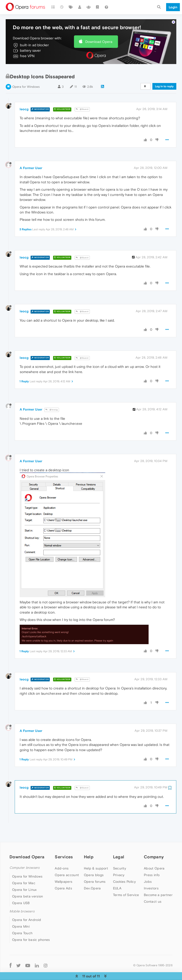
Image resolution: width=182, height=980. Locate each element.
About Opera (154, 854)
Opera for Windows (26, 72)
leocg (24, 95)
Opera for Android (27, 905)
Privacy (119, 860)
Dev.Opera (92, 874)
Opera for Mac (24, 869)
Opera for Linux (24, 875)
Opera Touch (22, 919)
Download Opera (99, 27)
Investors (151, 874)
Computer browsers (25, 853)
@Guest (82, 95)
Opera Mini (21, 912)
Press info (152, 860)
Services (64, 842)
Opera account (67, 860)
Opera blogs (94, 860)
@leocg (52, 395)
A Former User (31, 153)
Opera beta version (27, 882)
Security (120, 854)
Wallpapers (64, 867)
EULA (117, 874)
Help (89, 842)
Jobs (148, 867)
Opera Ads (63, 874)
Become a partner (158, 880)
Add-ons (62, 854)
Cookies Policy (124, 867)
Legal (119, 842)
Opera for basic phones (31, 925)
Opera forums (95, 867)
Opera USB (21, 888)
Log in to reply (164, 72)
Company (154, 842)
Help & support (96, 854)
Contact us (153, 887)
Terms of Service (126, 880)
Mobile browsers (22, 897)
